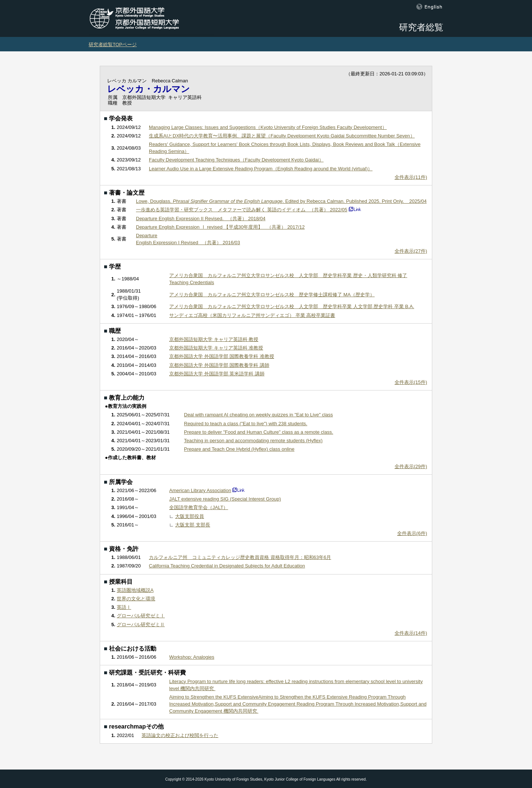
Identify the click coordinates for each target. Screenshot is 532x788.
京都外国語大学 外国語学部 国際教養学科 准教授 (222, 356)
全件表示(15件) (411, 382)
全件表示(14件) (411, 633)
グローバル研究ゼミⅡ (141, 625)
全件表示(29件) (411, 466)
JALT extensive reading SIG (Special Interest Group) (225, 499)
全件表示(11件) (411, 177)
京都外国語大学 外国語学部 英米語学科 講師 (217, 374)
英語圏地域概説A (135, 590)
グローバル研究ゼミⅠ (141, 616)
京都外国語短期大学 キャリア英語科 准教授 (216, 348)
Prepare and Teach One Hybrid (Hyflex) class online (239, 449)
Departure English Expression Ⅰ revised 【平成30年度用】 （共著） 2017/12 (220, 227)
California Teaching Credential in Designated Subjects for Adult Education (227, 566)
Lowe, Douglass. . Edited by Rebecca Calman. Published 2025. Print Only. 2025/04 (281, 201)
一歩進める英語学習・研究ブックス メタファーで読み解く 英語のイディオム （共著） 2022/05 (242, 210)
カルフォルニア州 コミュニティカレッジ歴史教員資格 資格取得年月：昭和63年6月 (240, 557)
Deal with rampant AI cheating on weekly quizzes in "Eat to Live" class (258, 415)
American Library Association (200, 490)
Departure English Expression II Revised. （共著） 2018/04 (201, 219)
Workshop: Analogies (192, 657)
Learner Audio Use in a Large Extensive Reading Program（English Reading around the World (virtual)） (261, 169)
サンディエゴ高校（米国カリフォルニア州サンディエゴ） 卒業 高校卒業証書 (252, 315)
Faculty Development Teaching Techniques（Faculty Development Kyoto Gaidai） (236, 160)
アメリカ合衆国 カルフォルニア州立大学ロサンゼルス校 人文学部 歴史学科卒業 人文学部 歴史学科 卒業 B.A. (292, 306)
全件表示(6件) (412, 533)
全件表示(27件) (411, 251)
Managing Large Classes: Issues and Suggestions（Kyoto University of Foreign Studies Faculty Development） (268, 127)
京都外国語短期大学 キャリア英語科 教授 (214, 339)
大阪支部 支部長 (193, 525)
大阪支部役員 (190, 516)
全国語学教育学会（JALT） (199, 507)
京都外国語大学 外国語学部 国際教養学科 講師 (219, 365)
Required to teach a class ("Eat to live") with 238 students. (246, 424)
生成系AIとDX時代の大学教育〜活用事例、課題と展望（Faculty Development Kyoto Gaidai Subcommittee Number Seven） (282, 136)
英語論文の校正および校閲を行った (180, 735)
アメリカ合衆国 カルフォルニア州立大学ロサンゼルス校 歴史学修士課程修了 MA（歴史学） (272, 295)
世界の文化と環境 (136, 599)
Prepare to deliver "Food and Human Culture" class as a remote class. (259, 432)
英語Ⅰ (124, 607)
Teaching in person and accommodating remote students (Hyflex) (253, 441)
